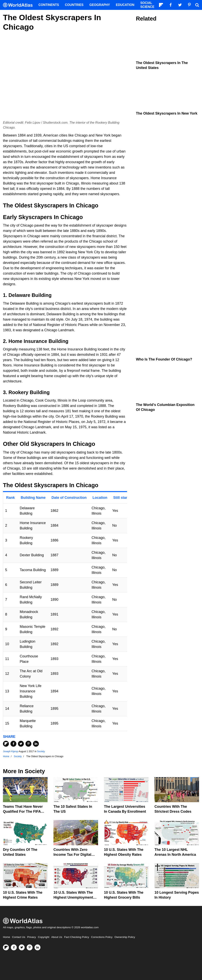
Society (41, 751)
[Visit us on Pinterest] (30, 947)
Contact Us (19, 937)
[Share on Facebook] (13, 744)
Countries (74, 5)
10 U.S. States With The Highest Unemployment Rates (73, 897)
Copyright (44, 937)
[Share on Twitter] (21, 744)
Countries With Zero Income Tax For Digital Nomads (72, 855)
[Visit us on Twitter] (22, 947)
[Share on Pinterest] (28, 744)
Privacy (32, 937)
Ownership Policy (125, 937)
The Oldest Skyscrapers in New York (167, 113)
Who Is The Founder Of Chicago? (164, 359)
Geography (100, 5)
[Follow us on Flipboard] (6, 947)
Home (7, 937)
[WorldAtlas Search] (197, 5)
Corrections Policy (102, 937)
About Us (57, 937)
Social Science (147, 5)
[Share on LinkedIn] (36, 744)
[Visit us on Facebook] (14, 947)
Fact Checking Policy (77, 937)
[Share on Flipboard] (6, 744)
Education (125, 5)
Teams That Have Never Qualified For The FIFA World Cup (23, 811)
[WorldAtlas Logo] (19, 5)
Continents (49, 5)
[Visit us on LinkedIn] (37, 947)
